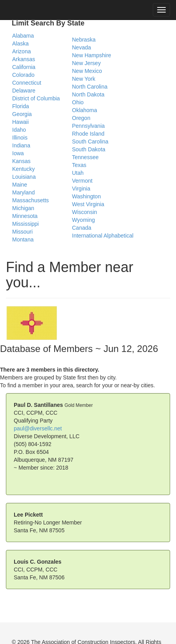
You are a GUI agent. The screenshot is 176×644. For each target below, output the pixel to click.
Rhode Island (88, 134)
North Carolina (90, 87)
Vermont (82, 181)
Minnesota (25, 216)
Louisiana (24, 177)
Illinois (20, 138)
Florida (21, 106)
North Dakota (88, 94)
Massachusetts (30, 200)
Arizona (21, 51)
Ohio (78, 102)
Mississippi (26, 224)
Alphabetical (118, 236)
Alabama (23, 36)
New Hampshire (92, 55)
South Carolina (90, 141)
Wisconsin (84, 212)
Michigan (23, 208)
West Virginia (88, 204)
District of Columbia (36, 98)
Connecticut (27, 83)
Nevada (81, 47)
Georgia (22, 114)
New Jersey (86, 63)
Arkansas (24, 59)
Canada (82, 228)
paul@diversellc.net (38, 428)
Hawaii (20, 122)
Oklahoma (84, 110)
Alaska (20, 44)
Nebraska (84, 40)
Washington (86, 196)
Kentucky (24, 169)
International (87, 236)
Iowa (18, 153)
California (24, 67)
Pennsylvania (88, 126)
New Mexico (87, 71)
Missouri (22, 232)
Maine (20, 185)
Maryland (24, 192)
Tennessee (85, 157)
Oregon (81, 118)
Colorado (23, 75)
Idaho (19, 130)
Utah (78, 173)
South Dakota (89, 149)
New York (83, 79)
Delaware (24, 91)
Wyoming (83, 220)
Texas (79, 165)
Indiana (21, 145)
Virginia (81, 189)
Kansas (21, 161)
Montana (23, 239)
